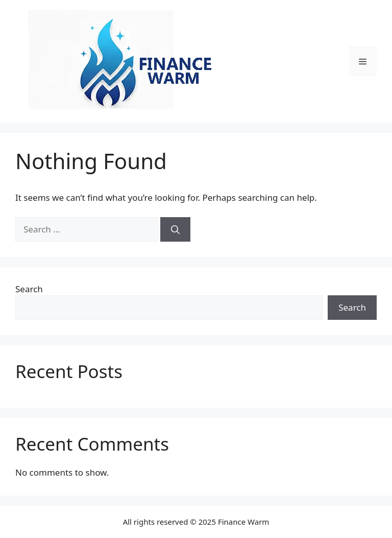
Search (29, 289)
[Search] (175, 229)
